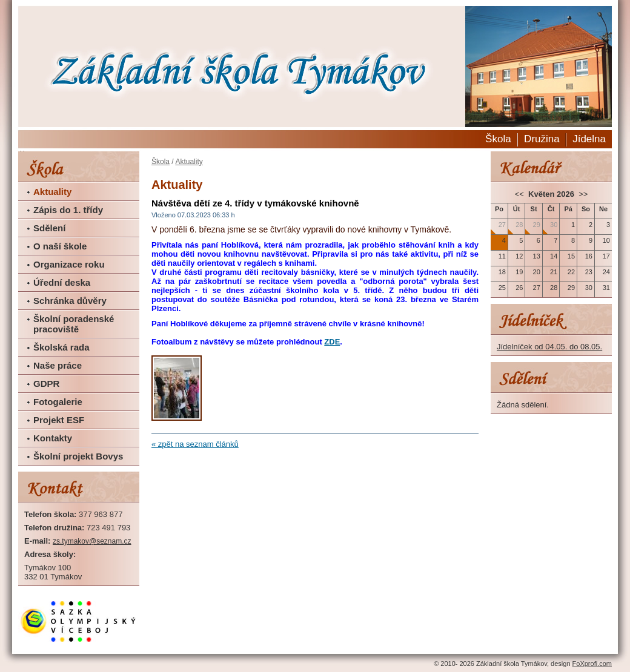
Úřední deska (62, 282)
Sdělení (49, 228)
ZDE (332, 342)
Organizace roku (69, 264)
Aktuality (52, 192)
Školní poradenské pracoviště (74, 324)
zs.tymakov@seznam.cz (92, 541)
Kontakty (53, 438)
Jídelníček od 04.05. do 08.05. (549, 347)
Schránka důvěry (70, 301)
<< (521, 194)
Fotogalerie (58, 402)
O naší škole (60, 246)
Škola (498, 139)
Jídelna (589, 139)
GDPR (46, 384)
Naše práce (58, 365)
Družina (542, 139)
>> (582, 194)
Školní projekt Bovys (78, 456)
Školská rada (61, 347)
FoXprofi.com (592, 664)
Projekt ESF (59, 420)
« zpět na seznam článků (195, 444)
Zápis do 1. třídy (68, 210)
